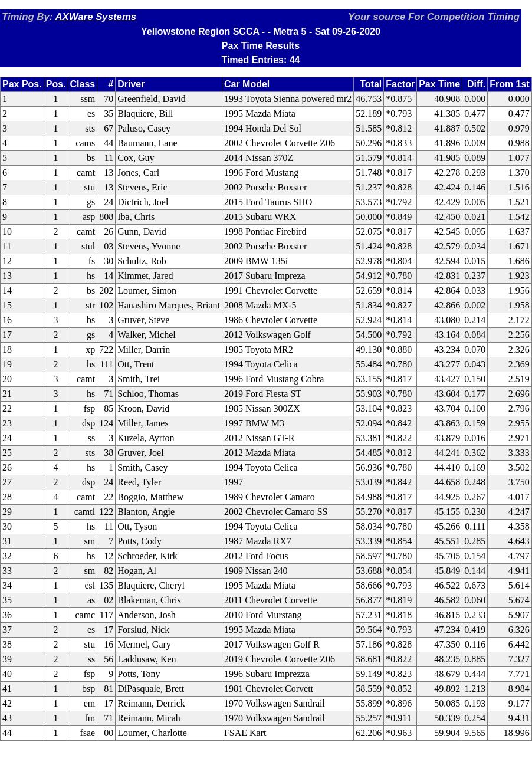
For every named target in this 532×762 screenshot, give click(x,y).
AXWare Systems (96, 17)
